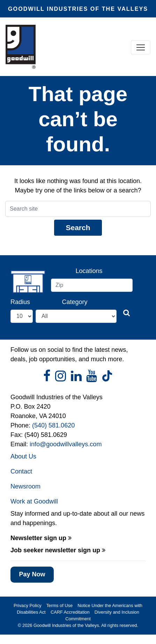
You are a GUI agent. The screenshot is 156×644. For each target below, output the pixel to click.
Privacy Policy (28, 605)
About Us (23, 456)
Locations (89, 271)
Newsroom (25, 486)
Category (75, 302)
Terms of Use (60, 605)
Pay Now (32, 574)
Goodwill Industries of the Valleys (65, 625)
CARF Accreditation (70, 612)
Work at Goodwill (34, 501)
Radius (20, 302)
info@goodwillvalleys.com (66, 444)
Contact (21, 471)
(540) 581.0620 (53, 425)
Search (78, 228)
